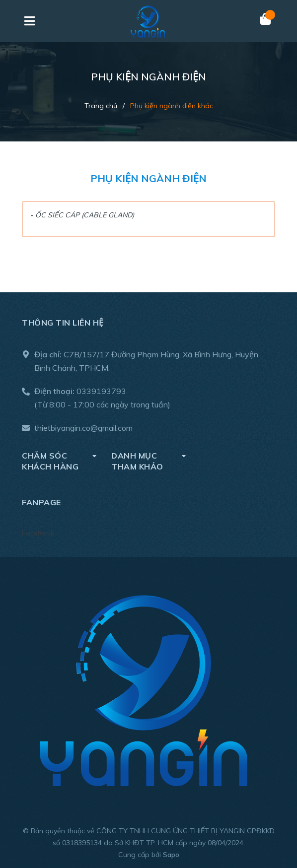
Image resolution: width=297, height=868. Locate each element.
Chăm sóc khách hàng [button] (59, 461)
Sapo (171, 855)
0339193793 (101, 391)
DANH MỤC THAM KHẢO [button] (148, 461)
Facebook (38, 533)
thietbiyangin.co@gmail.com (83, 428)
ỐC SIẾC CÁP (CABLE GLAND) (85, 215)
